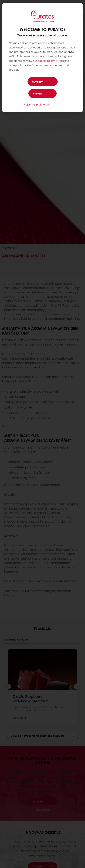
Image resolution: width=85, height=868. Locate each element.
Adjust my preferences (37, 104)
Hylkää (37, 93)
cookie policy (46, 61)
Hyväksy (37, 82)
